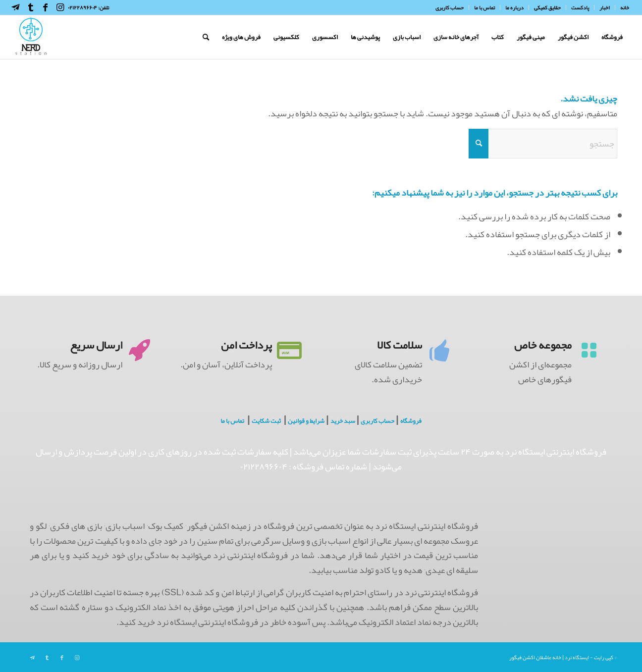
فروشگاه (411, 421)
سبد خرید (343, 421)
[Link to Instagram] (60, 7)
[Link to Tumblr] (31, 7)
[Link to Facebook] (46, 7)
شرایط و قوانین (306, 421)
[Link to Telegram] (16, 7)
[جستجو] (206, 37)
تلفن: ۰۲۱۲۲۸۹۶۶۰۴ (88, 7)
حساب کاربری (377, 421)
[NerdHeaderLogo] (31, 37)
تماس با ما (232, 421)
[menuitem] (622, 7)
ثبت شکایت (266, 421)
